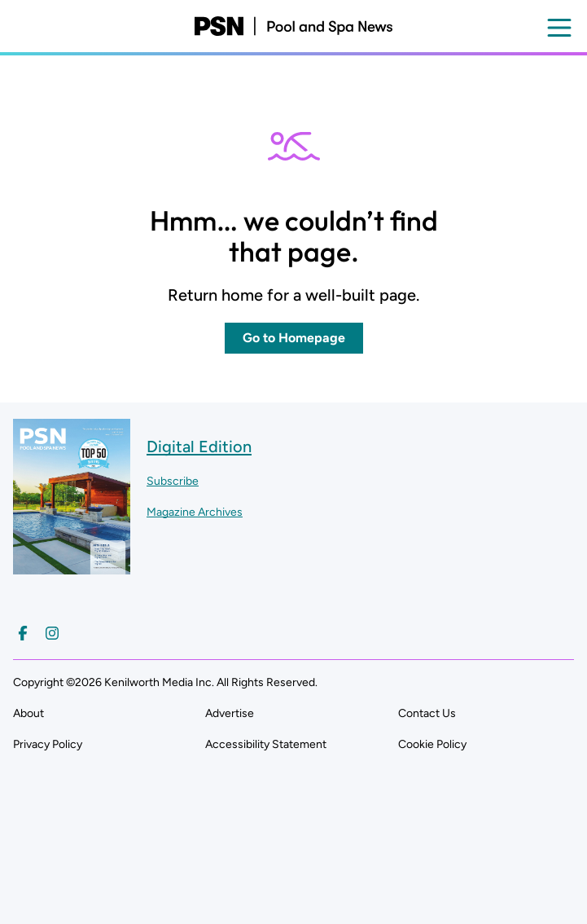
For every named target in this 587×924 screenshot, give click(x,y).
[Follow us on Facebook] (23, 633)
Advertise (230, 713)
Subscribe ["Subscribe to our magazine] (173, 481)
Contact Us (427, 713)
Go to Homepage (294, 338)
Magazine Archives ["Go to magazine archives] (195, 512)
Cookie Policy (432, 744)
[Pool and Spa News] (293, 26)
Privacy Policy (48, 744)
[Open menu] (559, 28)
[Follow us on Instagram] (52, 633)
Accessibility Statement (266, 744)
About (28, 713)
